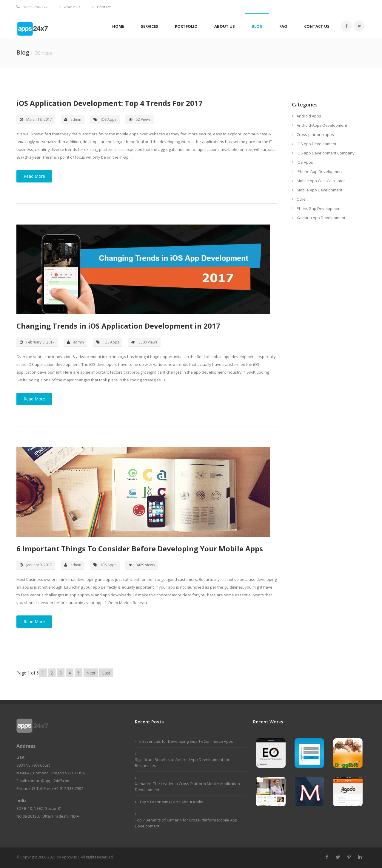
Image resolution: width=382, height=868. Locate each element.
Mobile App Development (319, 190)
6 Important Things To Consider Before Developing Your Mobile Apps (140, 549)
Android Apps (309, 116)
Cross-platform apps (315, 134)
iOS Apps (305, 162)
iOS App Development (316, 144)
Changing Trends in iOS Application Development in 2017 (118, 326)
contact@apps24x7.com (49, 781)
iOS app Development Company (326, 153)
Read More (34, 176)
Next (91, 673)
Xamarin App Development (321, 218)
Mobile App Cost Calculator (321, 181)
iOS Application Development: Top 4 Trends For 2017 (110, 103)
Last (106, 673)
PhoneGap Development (319, 208)
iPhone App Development (320, 171)
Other (302, 199)
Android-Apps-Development (322, 125)
